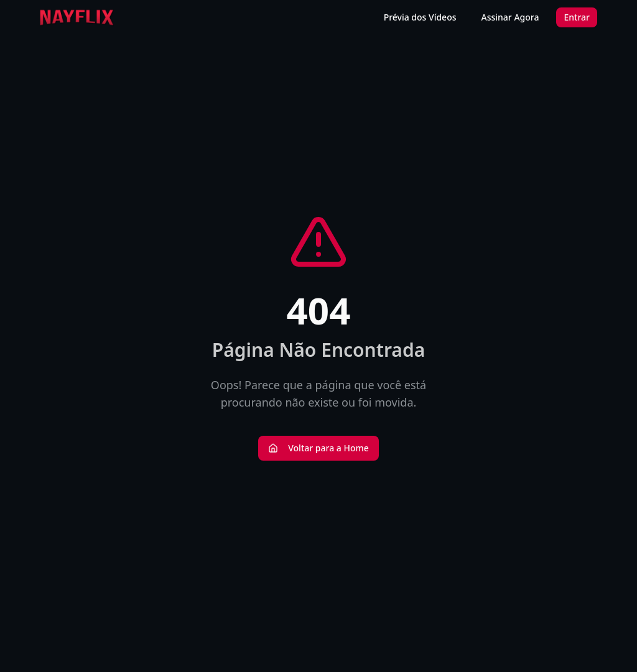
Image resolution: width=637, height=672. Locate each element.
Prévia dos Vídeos (420, 17)
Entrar (577, 17)
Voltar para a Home (318, 448)
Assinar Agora (510, 17)
